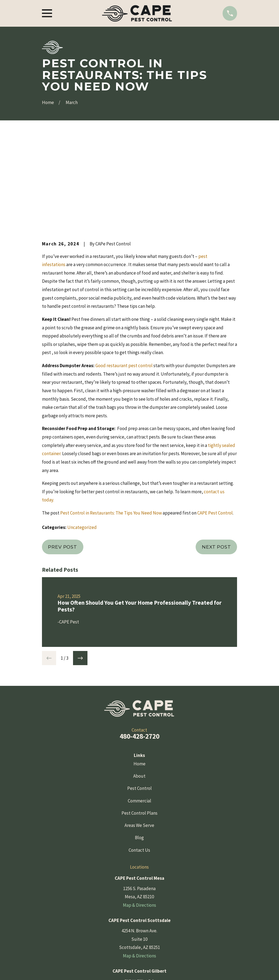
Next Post (216, 454)
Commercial (139, 708)
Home (139, 671)
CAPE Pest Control (215, 420)
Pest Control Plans (139, 720)
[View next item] (80, 565)
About (139, 683)
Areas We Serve (139, 733)
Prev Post (63, 454)
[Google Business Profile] (126, 944)
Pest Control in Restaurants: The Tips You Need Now (111, 420)
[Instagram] (153, 944)
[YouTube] (166, 944)
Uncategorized (82, 435)
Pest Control (139, 696)
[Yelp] (139, 944)
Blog (139, 745)
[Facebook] (113, 944)
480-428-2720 (139, 644)
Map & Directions (139, 812)
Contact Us (139, 757)
